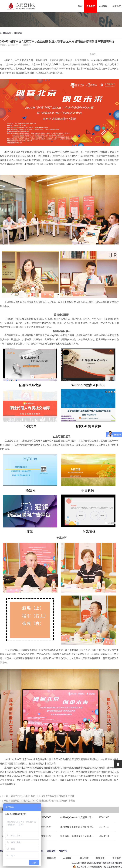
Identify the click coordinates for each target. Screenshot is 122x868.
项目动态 (18, 33)
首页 (80, 6)
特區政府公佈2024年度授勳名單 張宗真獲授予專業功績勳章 (90, 817)
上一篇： (38, 796)
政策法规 (51, 851)
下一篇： (38, 801)
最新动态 (7, 33)
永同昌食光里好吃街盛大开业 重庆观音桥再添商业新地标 (88, 827)
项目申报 (63, 851)
